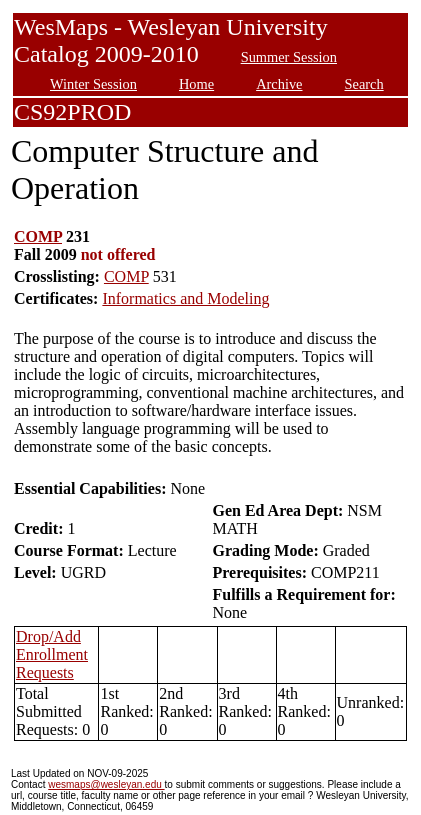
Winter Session (93, 84)
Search (364, 84)
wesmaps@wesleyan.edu (106, 784)
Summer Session (289, 57)
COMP (38, 236)
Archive (279, 84)
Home (196, 84)
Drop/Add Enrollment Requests (52, 654)
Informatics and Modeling (185, 298)
